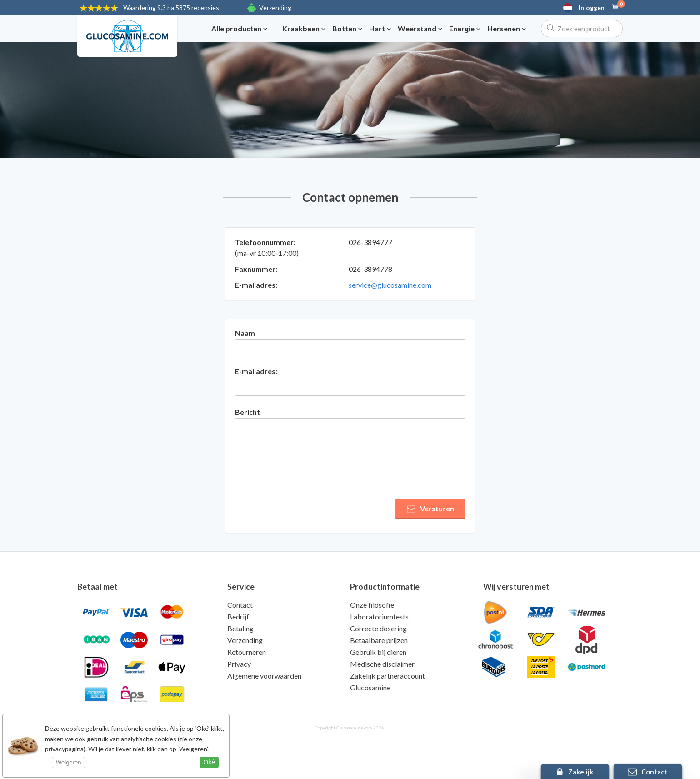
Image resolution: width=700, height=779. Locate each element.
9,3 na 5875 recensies (171, 7)
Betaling (240, 628)
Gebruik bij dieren (378, 652)
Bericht (247, 412)
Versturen (430, 509)
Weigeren (68, 762)
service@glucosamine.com (390, 285)
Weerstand (420, 29)
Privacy (239, 664)
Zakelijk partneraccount (387, 676)
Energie (465, 29)
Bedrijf (238, 617)
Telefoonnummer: (265, 242)
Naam (245, 333)
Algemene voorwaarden (264, 676)
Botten (347, 29)
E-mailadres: (256, 285)
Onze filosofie (372, 605)
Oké (209, 762)
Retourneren (247, 652)
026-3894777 (370, 242)
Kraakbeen (304, 29)
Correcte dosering (378, 628)
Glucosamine (370, 687)
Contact (240, 605)
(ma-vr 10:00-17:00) (267, 253)
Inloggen (592, 8)
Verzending (275, 7)
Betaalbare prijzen (379, 640)
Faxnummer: (256, 269)
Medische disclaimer (382, 664)
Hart (380, 29)
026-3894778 (370, 269)
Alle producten (239, 29)
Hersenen (507, 29)
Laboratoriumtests (379, 617)
